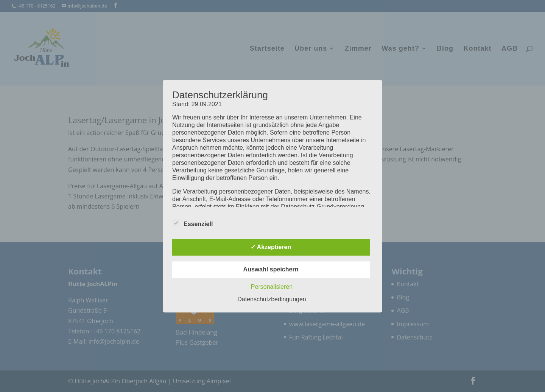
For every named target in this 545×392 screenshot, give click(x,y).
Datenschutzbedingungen (272, 299)
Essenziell (192, 223)
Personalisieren (272, 287)
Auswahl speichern (271, 269)
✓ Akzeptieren (271, 247)
